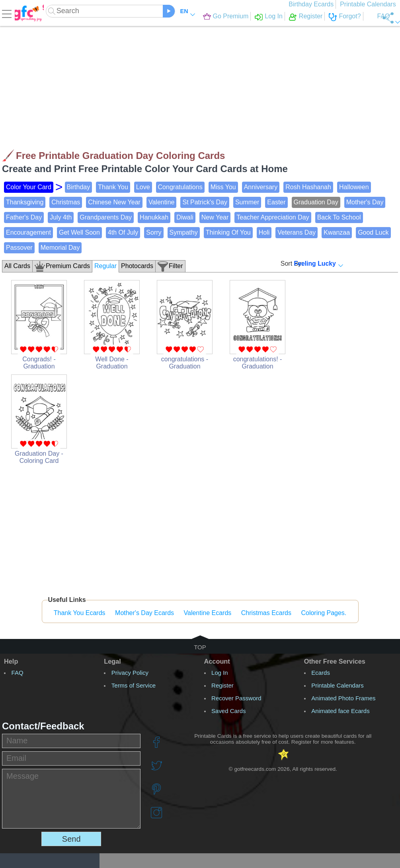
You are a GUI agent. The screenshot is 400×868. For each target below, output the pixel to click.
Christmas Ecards (266, 613)
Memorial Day (60, 248)
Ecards (321, 673)
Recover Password (236, 698)
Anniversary (261, 187)
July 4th (61, 217)
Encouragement (28, 232)
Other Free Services (335, 661)
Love (143, 187)
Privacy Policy (130, 673)
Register (291, 16)
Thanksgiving (25, 202)
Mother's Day (365, 202)
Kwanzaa (337, 232)
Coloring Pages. (324, 613)
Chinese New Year (114, 202)
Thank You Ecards (80, 613)
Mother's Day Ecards (144, 613)
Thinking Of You (228, 232)
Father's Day (24, 217)
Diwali (185, 217)
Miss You (223, 187)
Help (11, 661)
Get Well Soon (79, 232)
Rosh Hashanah (308, 187)
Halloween (354, 187)
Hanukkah (154, 217)
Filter (176, 266)
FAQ (363, 16)
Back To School (339, 217)
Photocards (137, 266)
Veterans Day (297, 232)
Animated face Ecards (340, 711)
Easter (276, 202)
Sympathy (184, 232)
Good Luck (373, 232)
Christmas (66, 202)
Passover (19, 248)
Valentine (162, 202)
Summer (247, 202)
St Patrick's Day (205, 202)
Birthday (79, 187)
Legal (112, 661)
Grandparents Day (106, 217)
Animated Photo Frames (343, 698)
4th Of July (123, 232)
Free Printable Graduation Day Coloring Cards (120, 156)
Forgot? (330, 16)
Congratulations (180, 187)
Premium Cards (68, 266)
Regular (105, 266)
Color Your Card (29, 187)
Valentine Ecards (208, 613)
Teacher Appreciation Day (273, 217)
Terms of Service (134, 685)
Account (217, 661)
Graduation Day (316, 202)
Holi (264, 232)
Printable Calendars (370, 4)
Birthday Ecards (313, 4)
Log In (254, 16)
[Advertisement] (190, 84)
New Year (215, 217)
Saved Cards (228, 711)
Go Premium (211, 16)
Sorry (154, 232)
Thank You (113, 187)
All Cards (17, 266)
